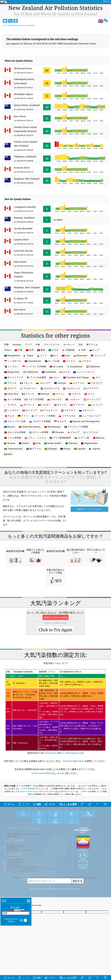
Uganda (80, 449)
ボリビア (10, 388)
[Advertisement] (55, 483)
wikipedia (50, 788)
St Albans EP (21, 298)
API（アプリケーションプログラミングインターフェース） (32, 903)
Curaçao (60, 383)
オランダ (60, 405)
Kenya (65, 449)
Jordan (24, 443)
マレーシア (98, 355)
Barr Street (20, 116)
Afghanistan (89, 443)
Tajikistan (93, 366)
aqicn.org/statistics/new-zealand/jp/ (21, 25)
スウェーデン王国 (15, 421)
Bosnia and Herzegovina (85, 421)
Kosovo (10, 427)
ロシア (94, 350)
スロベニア (86, 410)
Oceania (17, 344)
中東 (38, 344)
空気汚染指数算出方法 (16, 897)
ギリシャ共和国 (39, 432)
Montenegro (53, 427)
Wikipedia (68, 796)
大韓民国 (68, 350)
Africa (8, 350)
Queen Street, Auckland (27, 105)
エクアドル (77, 383)
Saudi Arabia (53, 443)
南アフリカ (34, 449)
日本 (82, 350)
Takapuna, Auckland (25, 156)
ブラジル (10, 383)
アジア (28, 344)
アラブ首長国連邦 (60, 438)
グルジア (74, 432)
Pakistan (71, 443)
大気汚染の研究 (14, 876)
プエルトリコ (72, 388)
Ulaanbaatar (33, 361)
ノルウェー (73, 399)
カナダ (65, 372)
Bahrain (99, 438)
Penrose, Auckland (24, 218)
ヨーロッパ (69, 344)
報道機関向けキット (15, 871)
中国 (18, 350)
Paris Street (20, 262)
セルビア (60, 421)
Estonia (43, 394)
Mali (8, 454)
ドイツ (23, 416)
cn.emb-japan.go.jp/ (72, 788)
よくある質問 (13, 890)
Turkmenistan (14, 449)
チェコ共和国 (13, 399)
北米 (80, 344)
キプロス (10, 405)
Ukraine (58, 432)
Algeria (95, 449)
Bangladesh (12, 355)
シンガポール (13, 361)
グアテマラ (91, 388)
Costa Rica (11, 394)
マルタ (9, 416)
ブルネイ (85, 361)
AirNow (80, 796)
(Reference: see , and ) (55, 747)
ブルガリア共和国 (40, 421)
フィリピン (12, 366)
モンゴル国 (52, 361)
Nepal (28, 355)
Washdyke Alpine (23, 94)
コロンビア (43, 383)
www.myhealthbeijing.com (46, 808)
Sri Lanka (56, 366)
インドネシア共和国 (34, 366)
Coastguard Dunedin (25, 207)
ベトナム (69, 361)
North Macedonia (30, 427)
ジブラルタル (67, 416)
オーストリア (92, 399)
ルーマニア (30, 410)
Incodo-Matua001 (23, 228)
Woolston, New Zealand (27, 287)
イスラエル (91, 432)
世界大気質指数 (28, 824)
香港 (41, 350)
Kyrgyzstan (12, 372)
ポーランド (27, 405)
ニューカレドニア (90, 416)
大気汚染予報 (12, 899)
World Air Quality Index (29, 827)
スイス (89, 394)
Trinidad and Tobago (76, 377)
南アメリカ (92, 344)
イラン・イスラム (35, 438)
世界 (7, 344)
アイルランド (49, 410)
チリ (96, 377)
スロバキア (55, 399)
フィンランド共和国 (43, 416)
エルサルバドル (50, 388)
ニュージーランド (84, 372)
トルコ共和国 (13, 438)
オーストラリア (14, 377)
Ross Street (20, 309)
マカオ (54, 350)
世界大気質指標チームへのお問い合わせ (24, 868)
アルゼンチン (29, 388)
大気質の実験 (12, 883)
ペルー (55, 377)
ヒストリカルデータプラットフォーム (23, 905)
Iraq (37, 443)
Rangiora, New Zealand (27, 179)
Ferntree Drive (22, 168)
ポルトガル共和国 (15, 432)
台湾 (30, 350)
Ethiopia (51, 449)
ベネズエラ (95, 383)
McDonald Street (23, 68)
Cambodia (49, 372)
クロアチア (68, 410)
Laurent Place (21, 239)
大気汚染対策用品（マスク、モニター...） (24, 901)
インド (42, 355)
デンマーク (77, 405)
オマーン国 (82, 438)
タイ (54, 355)
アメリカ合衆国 (36, 377)
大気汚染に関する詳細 (16, 880)
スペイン (59, 394)
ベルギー (44, 405)
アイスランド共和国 (76, 427)
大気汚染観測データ (15, 894)
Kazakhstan (75, 366)
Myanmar (80, 355)
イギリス (75, 394)
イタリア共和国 (34, 399)
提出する (78, 916)
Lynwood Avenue (23, 251)
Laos (66, 355)
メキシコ (26, 383)
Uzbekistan (31, 372)
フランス (28, 394)
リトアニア (95, 405)
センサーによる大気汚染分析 (19, 885)
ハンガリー (12, 410)
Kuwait (10, 443)
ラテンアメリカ (52, 344)
